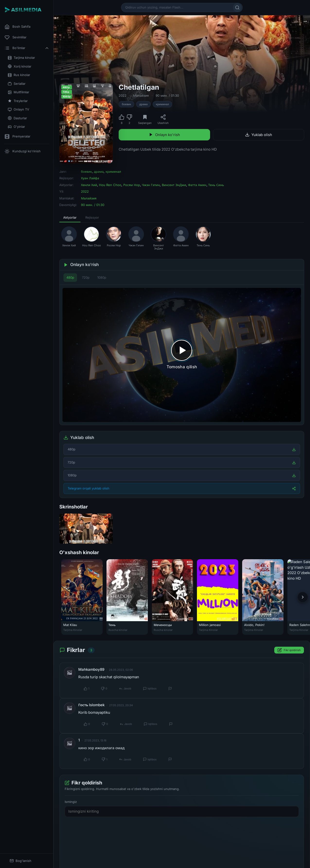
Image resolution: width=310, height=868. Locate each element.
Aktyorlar (70, 217)
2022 (123, 95)
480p (70, 277)
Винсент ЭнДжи (174, 185)
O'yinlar (16, 127)
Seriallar (17, 84)
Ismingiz (71, 802)
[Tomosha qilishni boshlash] (182, 355)
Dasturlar (17, 118)
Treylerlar (18, 101)
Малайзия (141, 95)
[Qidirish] (237, 8)
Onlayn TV (18, 109)
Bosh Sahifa (18, 27)
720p (86, 277)
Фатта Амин (197, 185)
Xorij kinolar (20, 66)
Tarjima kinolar (21, 58)
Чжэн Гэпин (151, 185)
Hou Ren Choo (110, 185)
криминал (162, 104)
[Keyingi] (303, 597)
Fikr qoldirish (289, 650)
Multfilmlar (18, 92)
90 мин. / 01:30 (167, 95)
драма (143, 104)
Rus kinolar (19, 75)
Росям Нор (132, 185)
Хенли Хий (89, 185)
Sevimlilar (16, 37)
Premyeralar (18, 137)
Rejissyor (92, 217)
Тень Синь (216, 185)
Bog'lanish (21, 861)
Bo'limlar (27, 48)
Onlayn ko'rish (164, 135)
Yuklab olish (259, 135)
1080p (102, 277)
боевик (126, 104)
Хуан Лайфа (90, 178)
